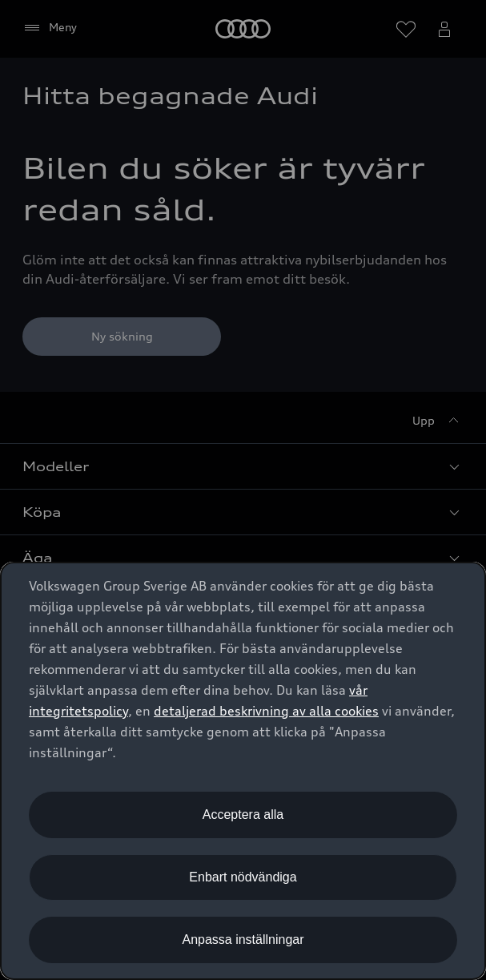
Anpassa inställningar (243, 940)
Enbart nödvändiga (243, 877)
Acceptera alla (243, 815)
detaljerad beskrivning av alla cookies (266, 711)
